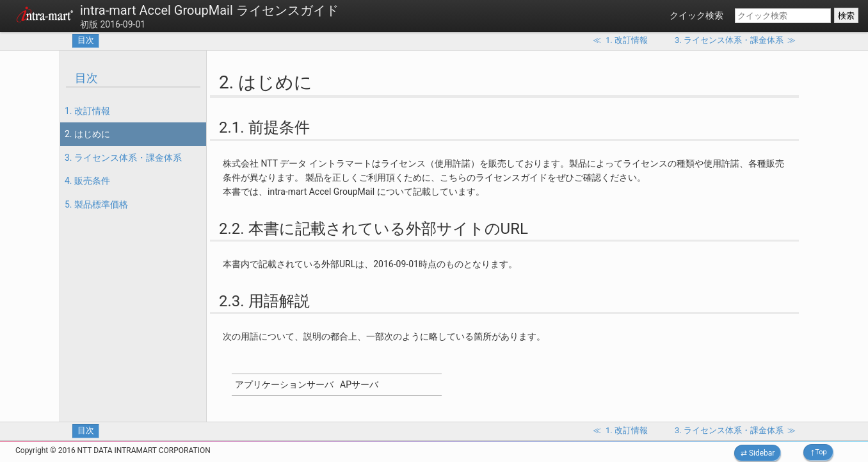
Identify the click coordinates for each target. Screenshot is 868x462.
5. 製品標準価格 (96, 204)
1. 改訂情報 (87, 111)
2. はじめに (87, 134)
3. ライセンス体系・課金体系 (123, 158)
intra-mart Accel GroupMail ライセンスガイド (209, 10)
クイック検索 (696, 15)
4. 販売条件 (87, 181)
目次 (86, 40)
